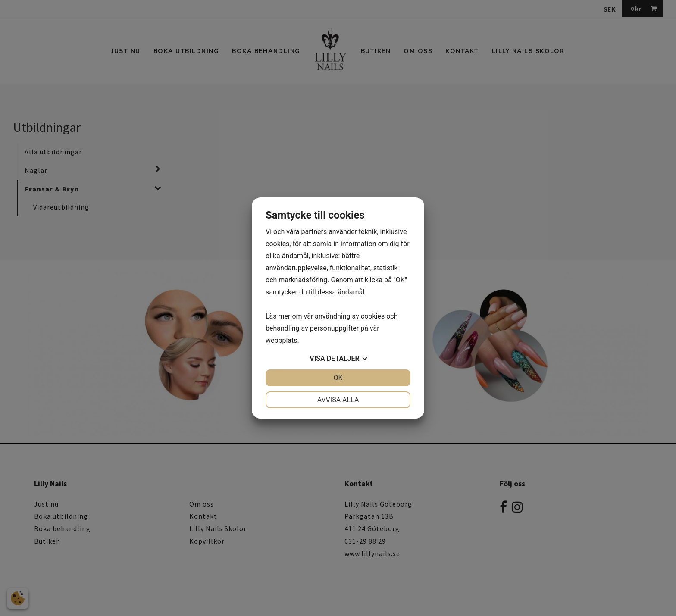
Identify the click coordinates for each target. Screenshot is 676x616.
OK (338, 378)
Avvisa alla (338, 400)
